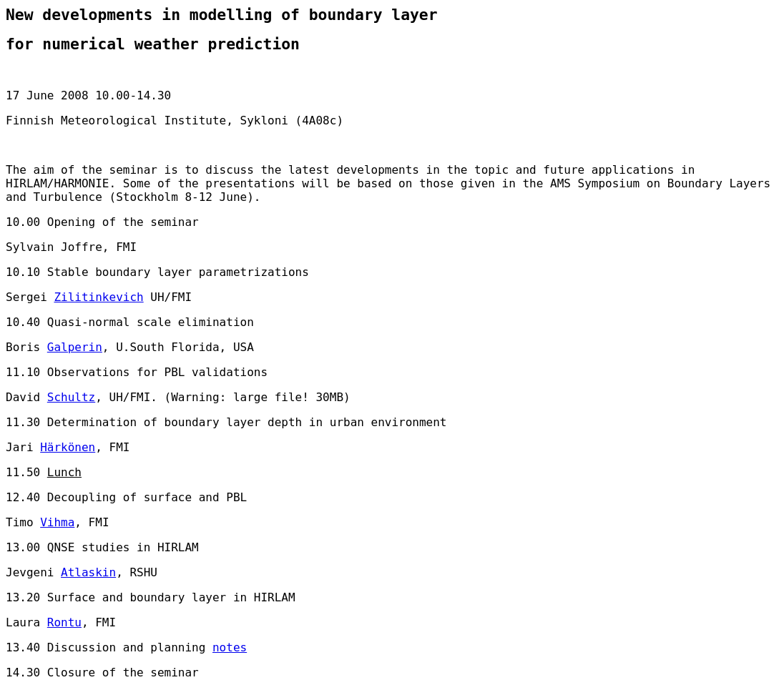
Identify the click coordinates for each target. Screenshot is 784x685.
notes (230, 647)
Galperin (75, 347)
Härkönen (68, 447)
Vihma (57, 522)
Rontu (64, 622)
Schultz (71, 397)
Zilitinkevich (98, 297)
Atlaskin (88, 572)
